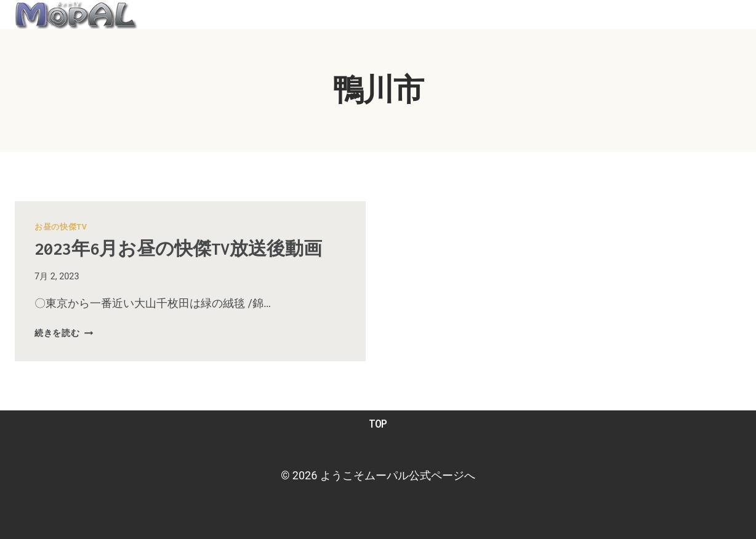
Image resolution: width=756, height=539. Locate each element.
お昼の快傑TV (61, 227)
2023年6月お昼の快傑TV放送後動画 (178, 249)
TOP (378, 424)
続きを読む (64, 333)
